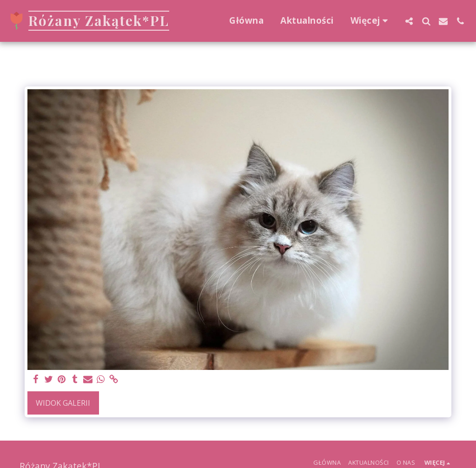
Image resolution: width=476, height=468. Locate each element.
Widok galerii (63, 403)
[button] (409, 21)
